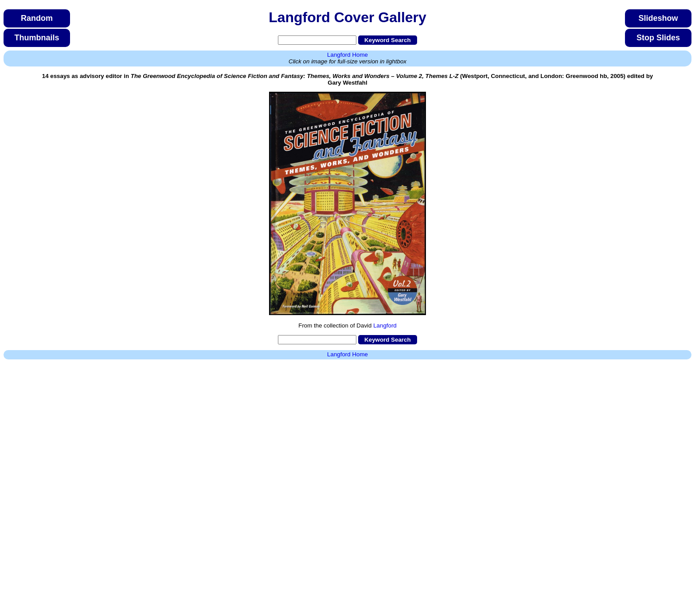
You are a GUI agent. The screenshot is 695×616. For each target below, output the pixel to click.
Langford (385, 326)
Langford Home (347, 55)
